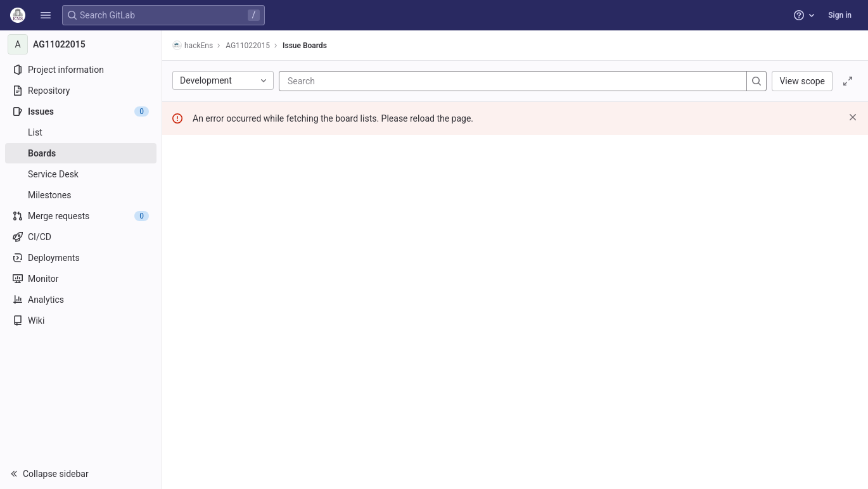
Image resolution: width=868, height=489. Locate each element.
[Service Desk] (81, 174)
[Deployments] (81, 258)
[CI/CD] (81, 237)
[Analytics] (81, 300)
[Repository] (81, 91)
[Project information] (81, 70)
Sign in (840, 15)
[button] (46, 15)
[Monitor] (81, 279)
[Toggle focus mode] (848, 81)
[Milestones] (81, 195)
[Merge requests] (81, 216)
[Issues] (81, 111)
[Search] (364, 81)
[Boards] (81, 153)
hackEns (193, 45)
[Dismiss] (853, 117)
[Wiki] (81, 321)
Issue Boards (305, 46)
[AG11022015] (81, 44)
